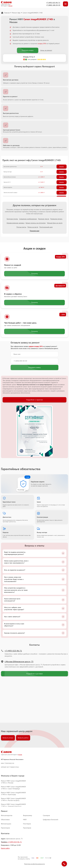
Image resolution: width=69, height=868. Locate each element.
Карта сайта (5, 848)
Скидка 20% (60, 257)
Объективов (5, 820)
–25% (63, 315)
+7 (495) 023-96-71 (53, 3)
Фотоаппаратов (7, 815)
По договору (21, 490)
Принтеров (27, 828)
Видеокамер (28, 815)
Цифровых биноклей (51, 820)
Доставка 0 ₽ (60, 286)
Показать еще (34, 231)
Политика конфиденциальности (34, 864)
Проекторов (5, 828)
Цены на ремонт (46, 50)
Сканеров (46, 815)
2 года (27, 477)
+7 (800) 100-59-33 (53, 5)
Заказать (62, 167)
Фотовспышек (6, 824)
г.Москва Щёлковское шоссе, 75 (17, 662)
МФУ (25, 820)
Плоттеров (27, 824)
